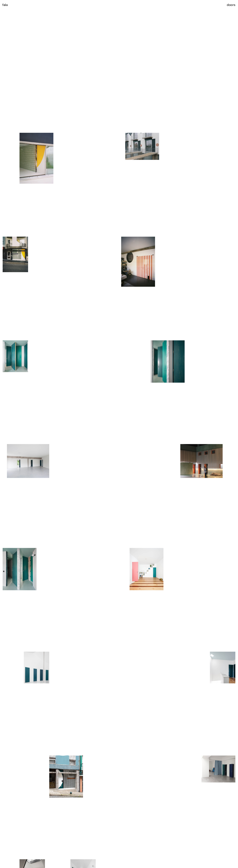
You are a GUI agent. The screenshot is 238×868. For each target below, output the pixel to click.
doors (231, 5)
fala (5, 5)
